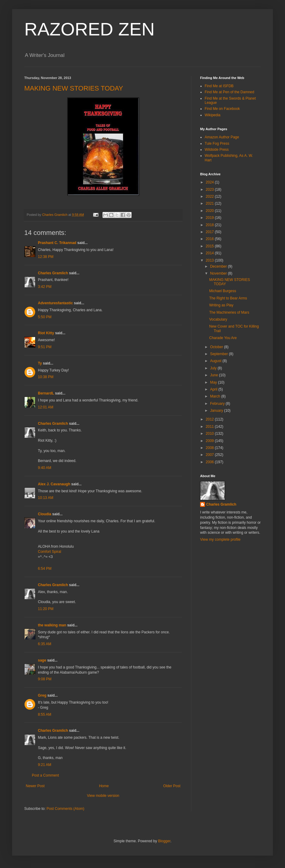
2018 (210, 225)
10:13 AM (46, 498)
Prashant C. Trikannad (57, 243)
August (216, 361)
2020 (210, 211)
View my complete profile (220, 540)
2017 (210, 232)
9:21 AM (45, 765)
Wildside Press (217, 150)
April (214, 389)
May (214, 382)
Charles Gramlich (53, 273)
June (215, 375)
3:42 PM (45, 287)
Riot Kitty (46, 333)
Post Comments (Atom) (65, 809)
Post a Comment (45, 775)
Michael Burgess (223, 291)
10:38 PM (46, 377)
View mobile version (103, 796)
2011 (210, 427)
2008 (210, 448)
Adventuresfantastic (55, 303)
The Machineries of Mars (229, 312)
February (218, 404)
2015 (210, 246)
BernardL (46, 393)
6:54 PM (45, 569)
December (219, 266)
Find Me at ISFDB (219, 86)
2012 (210, 419)
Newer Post (35, 786)
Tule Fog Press (217, 144)
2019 (210, 218)
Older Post (172, 786)
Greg (42, 695)
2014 (210, 253)
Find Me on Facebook (222, 109)
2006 (210, 462)
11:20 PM (46, 609)
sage (42, 660)
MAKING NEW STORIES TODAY (74, 88)
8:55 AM (45, 715)
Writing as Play (221, 305)
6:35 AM (45, 644)
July (214, 368)
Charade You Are (223, 338)
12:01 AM (46, 407)
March (216, 396)
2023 (210, 190)
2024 (210, 182)
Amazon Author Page (222, 137)
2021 (210, 203)
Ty (40, 363)
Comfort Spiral (50, 552)
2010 (210, 434)
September (220, 354)
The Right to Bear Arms (228, 298)
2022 (210, 196)
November (219, 273)
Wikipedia (213, 115)
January (217, 411)
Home (104, 786)
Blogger (164, 841)
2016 (210, 239)
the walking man (52, 625)
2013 (210, 260)
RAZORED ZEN (89, 29)
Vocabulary (218, 319)
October (217, 347)
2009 (210, 441)
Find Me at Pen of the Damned (229, 92)
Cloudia (45, 514)
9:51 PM (45, 347)
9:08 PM (45, 679)
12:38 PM (46, 257)
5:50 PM (45, 317)
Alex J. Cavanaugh (54, 484)
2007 (210, 455)
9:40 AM (45, 468)
